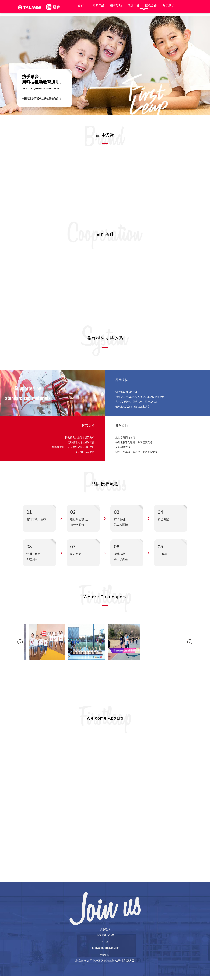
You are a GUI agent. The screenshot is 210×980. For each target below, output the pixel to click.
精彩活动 (114, 5)
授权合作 (149, 5)
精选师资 (132, 5)
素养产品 (97, 5)
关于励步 (167, 5)
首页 (79, 5)
